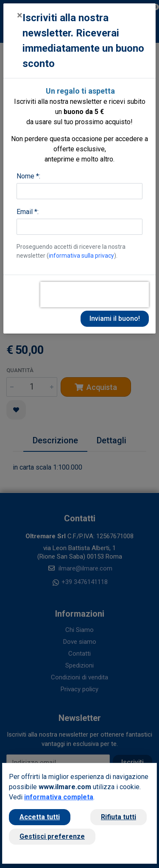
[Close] (20, 15)
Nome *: (28, 176)
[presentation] (95, 295)
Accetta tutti (40, 817)
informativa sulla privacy (81, 256)
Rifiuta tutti (119, 817)
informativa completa (59, 797)
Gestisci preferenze (52, 836)
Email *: (28, 212)
